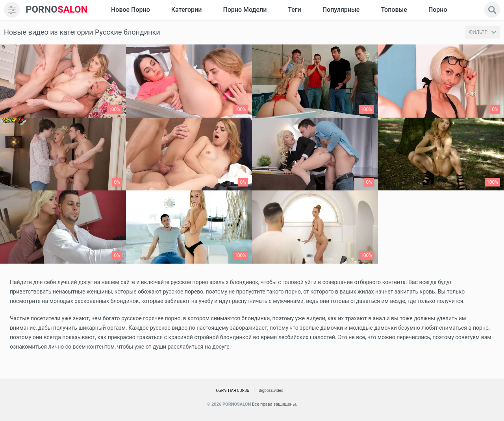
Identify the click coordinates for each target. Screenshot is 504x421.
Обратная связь (233, 391)
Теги (294, 10)
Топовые (394, 10)
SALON (57, 10)
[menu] (12, 10)
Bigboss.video (271, 391)
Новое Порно (131, 10)
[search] (492, 10)
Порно (438, 10)
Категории (187, 10)
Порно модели (245, 10)
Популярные (341, 10)
